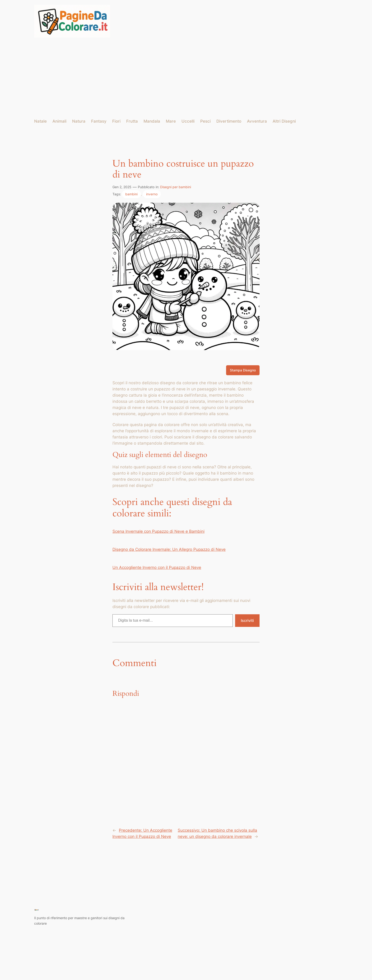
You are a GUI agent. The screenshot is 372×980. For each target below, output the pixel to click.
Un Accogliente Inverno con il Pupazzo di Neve (157, 567)
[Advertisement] (186, 78)
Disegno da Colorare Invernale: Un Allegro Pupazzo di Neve (169, 549)
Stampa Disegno (243, 370)
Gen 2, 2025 (122, 187)
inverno (152, 194)
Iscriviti (247, 620)
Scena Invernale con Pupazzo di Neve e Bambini (158, 531)
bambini (131, 194)
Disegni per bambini (176, 187)
